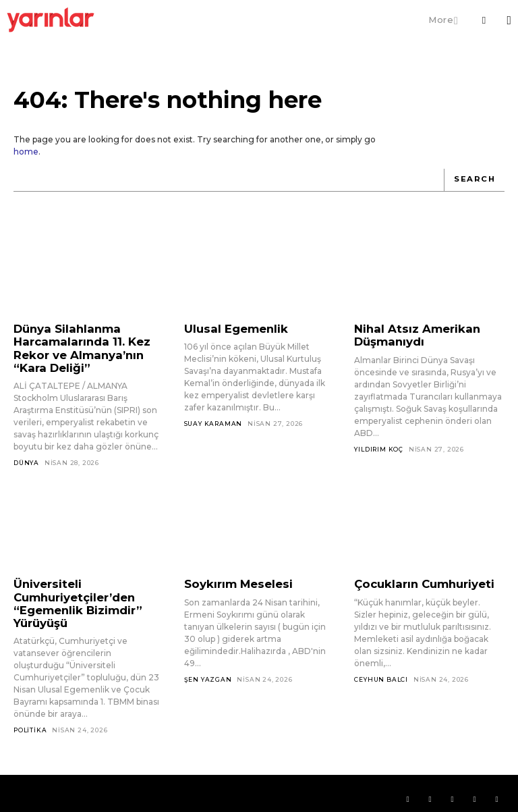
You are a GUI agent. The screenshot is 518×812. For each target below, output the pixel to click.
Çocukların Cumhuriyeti (418, 577)
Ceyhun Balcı (381, 671)
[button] (484, 20)
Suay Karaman (213, 422)
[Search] (476, 180)
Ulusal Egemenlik (231, 327)
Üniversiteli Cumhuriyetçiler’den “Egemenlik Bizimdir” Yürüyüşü (71, 595)
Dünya (26, 456)
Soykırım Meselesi (233, 577)
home (26, 152)
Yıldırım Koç (379, 445)
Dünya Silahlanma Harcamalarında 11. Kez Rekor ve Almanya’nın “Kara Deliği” (76, 345)
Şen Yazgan (208, 671)
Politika (30, 719)
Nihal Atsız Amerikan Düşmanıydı (410, 333)
